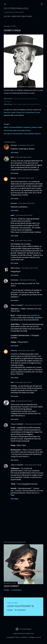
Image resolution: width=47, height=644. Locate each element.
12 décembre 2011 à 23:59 (26, 203)
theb (12, 382)
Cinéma (34, 127)
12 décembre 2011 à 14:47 (23, 157)
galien (13, 215)
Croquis (39, 127)
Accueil (7, 16)
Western (38, 134)
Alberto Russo (15, 268)
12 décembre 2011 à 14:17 (26, 145)
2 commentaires (16, 590)
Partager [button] (7, 124)
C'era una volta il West (15, 127)
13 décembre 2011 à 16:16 (28, 280)
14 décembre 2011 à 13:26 (26, 350)
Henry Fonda (8, 99)
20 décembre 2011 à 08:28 (33, 465)
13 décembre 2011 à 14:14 (29, 268)
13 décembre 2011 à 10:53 (23, 240)
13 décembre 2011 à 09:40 (24, 215)
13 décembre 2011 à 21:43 (33, 305)
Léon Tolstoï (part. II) (20, 606)
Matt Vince (30, 633)
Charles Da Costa (22, 112)
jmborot (13, 178)
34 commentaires (20, 610)
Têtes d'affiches (29, 134)
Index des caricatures (22, 16)
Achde (13, 401)
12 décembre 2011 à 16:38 (25, 178)
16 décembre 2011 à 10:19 (23, 382)
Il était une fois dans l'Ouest (21, 130)
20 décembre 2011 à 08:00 (33, 424)
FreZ (12, 240)
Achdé (13, 112)
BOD (12, 157)
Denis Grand (35, 112)
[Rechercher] (42, 4)
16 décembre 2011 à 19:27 (24, 401)
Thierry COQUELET (17, 305)
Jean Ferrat (11, 586)
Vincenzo (14, 145)
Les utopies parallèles (16, 8)
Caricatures (27, 127)
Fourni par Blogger (23, 629)
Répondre (15, 152)
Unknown (14, 350)
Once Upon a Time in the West (13, 134)
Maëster (7, 112)
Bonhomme (14, 280)
